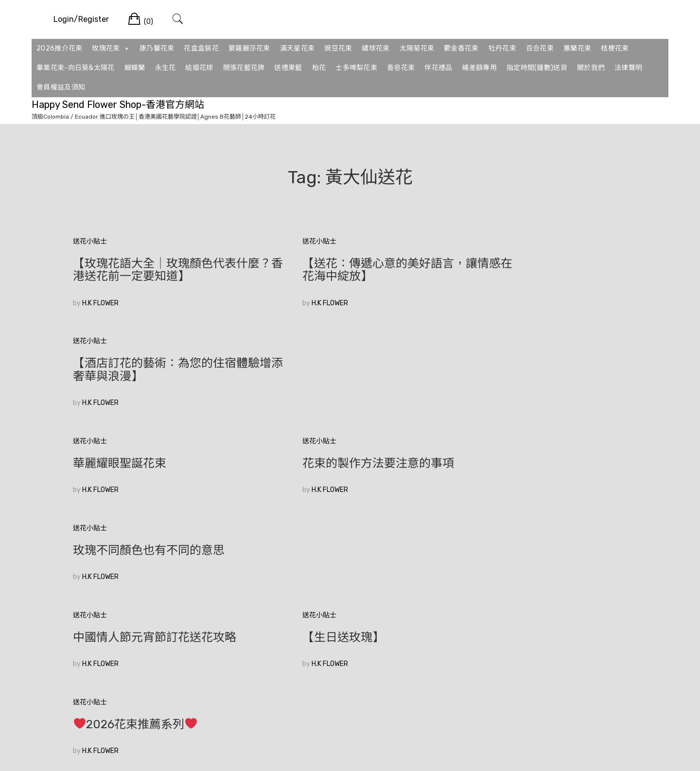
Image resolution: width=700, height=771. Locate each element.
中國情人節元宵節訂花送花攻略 (155, 450)
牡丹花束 (502, 48)
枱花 (319, 68)
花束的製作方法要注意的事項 (338, 363)
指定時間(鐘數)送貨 (537, 68)
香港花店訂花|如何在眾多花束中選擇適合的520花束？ (158, 544)
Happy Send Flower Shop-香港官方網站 (118, 105)
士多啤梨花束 (356, 68)
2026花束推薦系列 (515, 451)
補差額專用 (479, 68)
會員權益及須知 (61, 87)
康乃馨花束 (157, 48)
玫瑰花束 (111, 49)
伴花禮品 (438, 68)
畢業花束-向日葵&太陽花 (76, 68)
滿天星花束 (297, 48)
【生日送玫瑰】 (303, 450)
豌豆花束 (338, 48)
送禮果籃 (288, 68)
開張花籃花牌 (244, 68)
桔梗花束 (615, 48)
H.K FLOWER (100, 303)
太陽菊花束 (417, 48)
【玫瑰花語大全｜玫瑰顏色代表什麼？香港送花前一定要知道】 (160, 270)
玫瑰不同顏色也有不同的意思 (528, 363)
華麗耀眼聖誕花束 (120, 363)
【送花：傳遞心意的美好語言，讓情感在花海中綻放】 (350, 270)
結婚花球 (199, 68)
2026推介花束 (59, 48)
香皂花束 (401, 68)
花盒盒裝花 (201, 48)
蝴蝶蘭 (135, 68)
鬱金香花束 (461, 48)
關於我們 (591, 68)
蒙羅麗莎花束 (249, 48)
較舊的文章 (90, 616)
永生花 (166, 68)
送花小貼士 (90, 241)
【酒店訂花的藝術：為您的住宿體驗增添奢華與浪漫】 (540, 270)
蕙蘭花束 (577, 48)
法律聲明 (628, 68)
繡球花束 (376, 48)
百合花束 (540, 48)
